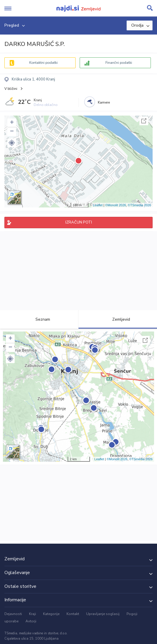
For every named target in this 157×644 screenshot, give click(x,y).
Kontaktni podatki (43, 63)
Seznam (39, 319)
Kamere (104, 102)
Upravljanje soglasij (103, 614)
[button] (12, 143)
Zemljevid (118, 319)
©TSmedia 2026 (139, 205)
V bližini (11, 89)
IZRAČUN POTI (79, 222)
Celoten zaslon (144, 121)
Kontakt (73, 614)
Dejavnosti (13, 614)
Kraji (33, 614)
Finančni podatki (119, 63)
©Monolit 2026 (116, 205)
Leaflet (98, 205)
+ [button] (12, 123)
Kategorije (51, 614)
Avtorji (31, 621)
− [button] (12, 132)
